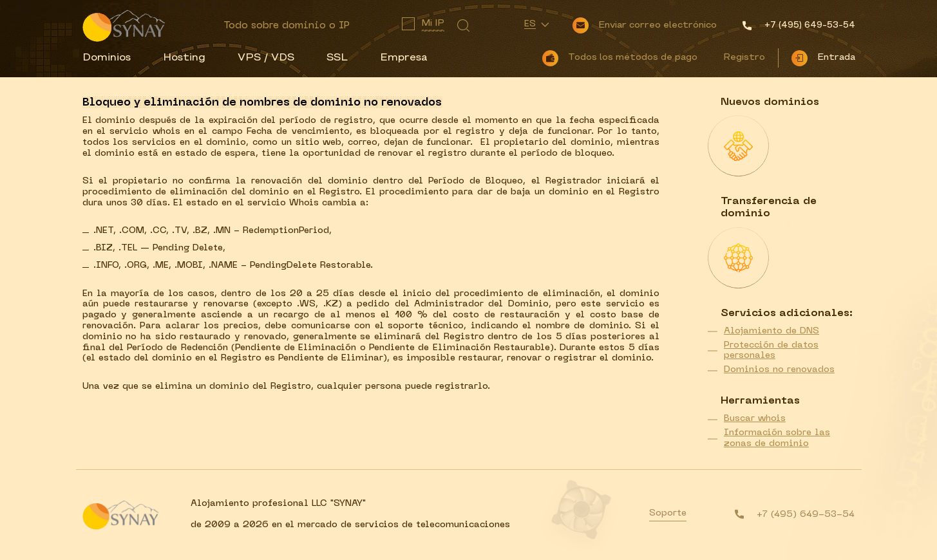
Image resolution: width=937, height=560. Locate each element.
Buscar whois (755, 419)
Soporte (668, 513)
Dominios (107, 58)
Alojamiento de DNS (771, 331)
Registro (744, 58)
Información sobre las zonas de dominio (777, 438)
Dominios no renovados (779, 370)
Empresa (404, 58)
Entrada (836, 58)
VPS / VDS (266, 58)
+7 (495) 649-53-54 (806, 515)
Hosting (184, 58)
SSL (337, 58)
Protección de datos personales (771, 351)
